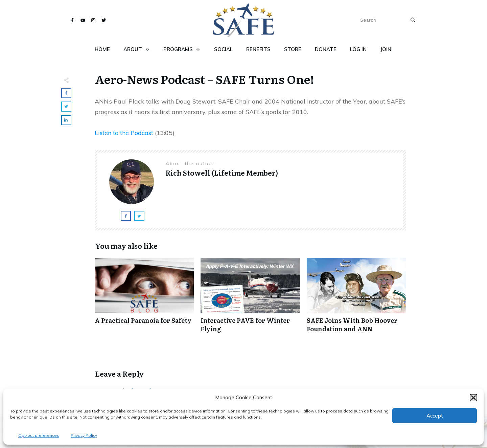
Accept (435, 416)
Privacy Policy (84, 435)
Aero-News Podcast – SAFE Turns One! (205, 79)
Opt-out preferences (39, 435)
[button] (473, 398)
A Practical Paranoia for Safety (144, 299)
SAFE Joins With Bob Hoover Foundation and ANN (356, 299)
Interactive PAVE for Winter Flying (250, 299)
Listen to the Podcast (124, 133)
